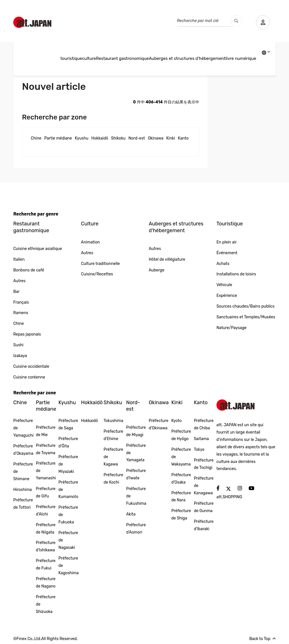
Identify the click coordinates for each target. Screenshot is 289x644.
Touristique (230, 224)
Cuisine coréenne (29, 377)
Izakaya (20, 356)
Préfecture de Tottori (23, 504)
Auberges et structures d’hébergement (187, 58)
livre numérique (241, 58)
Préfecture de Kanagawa (204, 486)
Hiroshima (23, 490)
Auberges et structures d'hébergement (176, 227)
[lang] (266, 53)
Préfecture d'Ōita (68, 442)
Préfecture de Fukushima (136, 496)
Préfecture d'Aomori (136, 529)
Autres (19, 281)
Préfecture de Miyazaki (68, 464)
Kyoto (177, 421)
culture (89, 58)
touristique (71, 58)
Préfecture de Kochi (113, 479)
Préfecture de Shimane (23, 472)
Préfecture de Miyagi (136, 431)
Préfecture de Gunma (204, 507)
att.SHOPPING (229, 497)
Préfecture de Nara (181, 497)
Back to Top (262, 639)
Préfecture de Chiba (204, 424)
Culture (90, 224)
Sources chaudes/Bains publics (246, 306)
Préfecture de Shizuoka (46, 604)
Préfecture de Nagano (46, 583)
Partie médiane (58, 138)
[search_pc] (236, 21)
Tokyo (199, 450)
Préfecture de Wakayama (181, 457)
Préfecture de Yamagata (136, 453)
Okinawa (156, 138)
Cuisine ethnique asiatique (38, 249)
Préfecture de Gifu (46, 492)
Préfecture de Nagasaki (68, 540)
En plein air (227, 242)
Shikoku (118, 138)
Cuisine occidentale (31, 366)
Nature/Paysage (231, 328)
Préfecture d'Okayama (23, 450)
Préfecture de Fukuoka (68, 515)
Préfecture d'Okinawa (159, 424)
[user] (263, 22)
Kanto (183, 138)
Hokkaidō (100, 138)
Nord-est (137, 138)
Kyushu (82, 138)
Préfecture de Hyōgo (181, 435)
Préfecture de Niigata (46, 529)
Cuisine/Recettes (97, 274)
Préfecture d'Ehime (113, 435)
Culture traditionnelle (100, 264)
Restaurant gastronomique (122, 58)
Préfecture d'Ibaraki (204, 525)
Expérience (227, 296)
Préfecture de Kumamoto (68, 490)
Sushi (18, 345)
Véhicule (224, 285)
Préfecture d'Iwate (136, 474)
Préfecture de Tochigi (204, 464)
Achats (223, 264)
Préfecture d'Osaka (181, 479)
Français (21, 302)
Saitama (201, 439)
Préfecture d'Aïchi (46, 511)
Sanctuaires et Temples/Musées (246, 317)
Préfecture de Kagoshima (69, 566)
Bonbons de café (29, 270)
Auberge (156, 270)
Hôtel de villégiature (167, 259)
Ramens (21, 313)
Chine (36, 138)
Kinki (171, 138)
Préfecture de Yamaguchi (23, 428)
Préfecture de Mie (46, 431)
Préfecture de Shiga (181, 514)
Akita (131, 514)
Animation (90, 242)
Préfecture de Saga (68, 424)
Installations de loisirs (236, 274)
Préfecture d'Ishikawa (46, 546)
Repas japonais (27, 334)
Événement (227, 253)
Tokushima (113, 421)
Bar (16, 292)
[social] (218, 489)
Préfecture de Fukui (46, 564)
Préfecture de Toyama (46, 449)
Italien (19, 259)
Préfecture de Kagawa (113, 457)
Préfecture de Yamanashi (46, 471)
